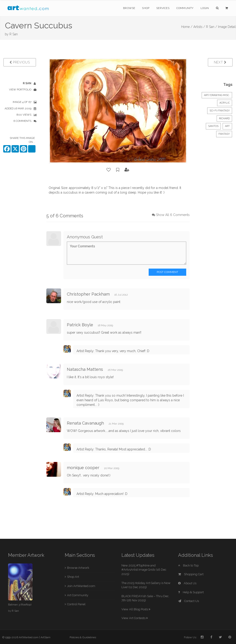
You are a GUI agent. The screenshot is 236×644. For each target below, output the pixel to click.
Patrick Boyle (80, 325)
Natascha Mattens (85, 369)
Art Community (78, 595)
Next (220, 62)
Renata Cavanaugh (85, 423)
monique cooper (83, 468)
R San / (212, 27)
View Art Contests (135, 618)
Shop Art (73, 577)
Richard (224, 118)
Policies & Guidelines (83, 637)
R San (14, 34)
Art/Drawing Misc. (217, 95)
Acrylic (225, 103)
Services (163, 8)
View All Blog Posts (136, 609)
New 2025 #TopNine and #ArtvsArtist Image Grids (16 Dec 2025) (144, 570)
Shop (146, 8)
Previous (20, 62)
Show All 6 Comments (173, 215)
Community (185, 8)
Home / (187, 27)
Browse (129, 8)
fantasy (224, 134)
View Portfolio (20, 90)
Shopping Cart (191, 574)
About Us (187, 583)
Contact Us (189, 601)
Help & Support (191, 592)
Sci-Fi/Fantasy (220, 111)
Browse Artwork (78, 568)
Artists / (199, 27)
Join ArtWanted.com (81, 586)
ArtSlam (46, 637)
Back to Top (188, 565)
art (227, 126)
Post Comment (167, 272)
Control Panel (76, 604)
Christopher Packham (88, 294)
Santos (213, 126)
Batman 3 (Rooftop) (20, 605)
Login (205, 8)
